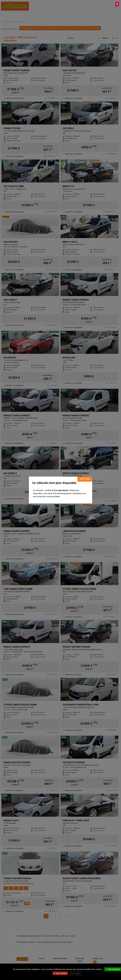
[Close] (117, 4)
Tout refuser (60, 973)
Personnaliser (75, 973)
